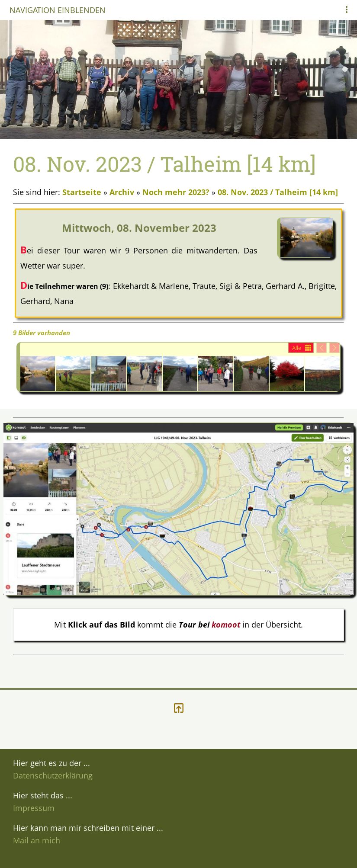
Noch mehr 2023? (176, 192)
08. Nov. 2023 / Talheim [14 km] (278, 192)
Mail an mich (37, 840)
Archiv (122, 192)
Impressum (34, 808)
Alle (297, 348)
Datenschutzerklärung (53, 775)
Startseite (82, 192)
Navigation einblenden (58, 10)
